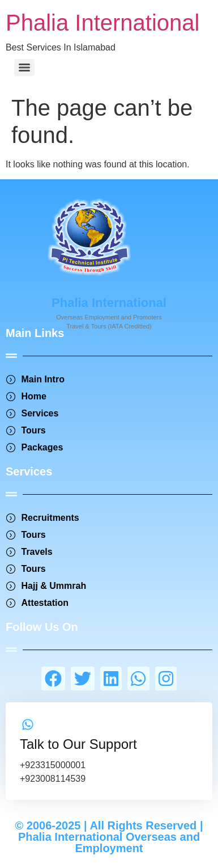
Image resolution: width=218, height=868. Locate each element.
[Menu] (24, 68)
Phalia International (102, 23)
